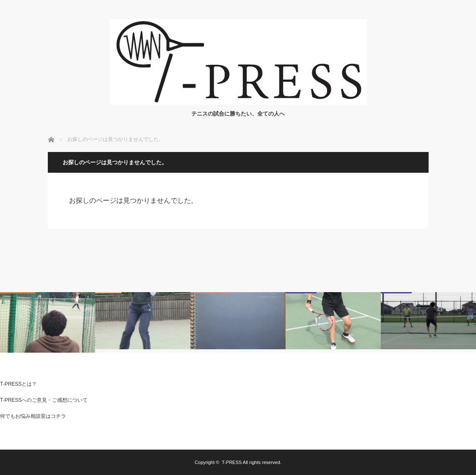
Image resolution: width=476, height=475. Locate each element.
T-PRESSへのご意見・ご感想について (44, 400)
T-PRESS (232, 462)
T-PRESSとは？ (18, 384)
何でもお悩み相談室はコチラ (33, 416)
